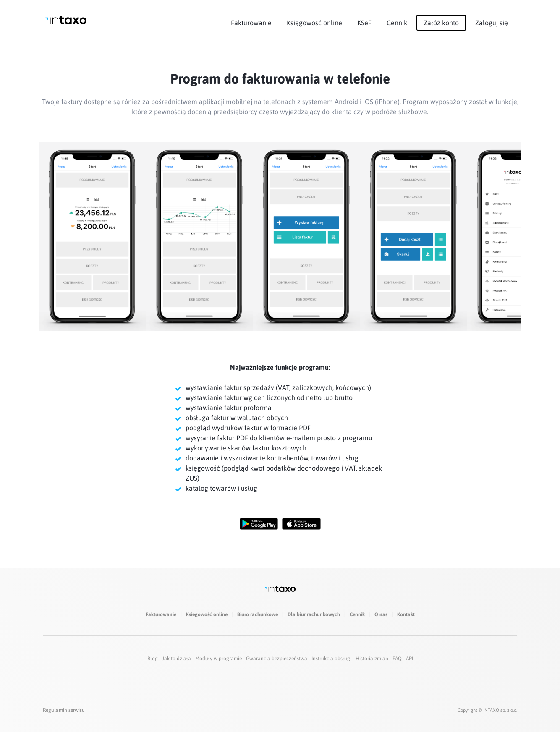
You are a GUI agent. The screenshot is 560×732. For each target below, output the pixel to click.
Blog (153, 659)
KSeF (364, 23)
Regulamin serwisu (64, 710)
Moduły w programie (219, 659)
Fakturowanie (251, 23)
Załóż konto (441, 23)
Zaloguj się (492, 23)
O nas (381, 614)
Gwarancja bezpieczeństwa (277, 659)
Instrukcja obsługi (331, 659)
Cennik (397, 23)
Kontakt (406, 614)
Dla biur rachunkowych (314, 614)
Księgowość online (314, 23)
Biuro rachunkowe (258, 614)
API (410, 659)
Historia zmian (372, 659)
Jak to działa (177, 659)
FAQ (397, 659)
